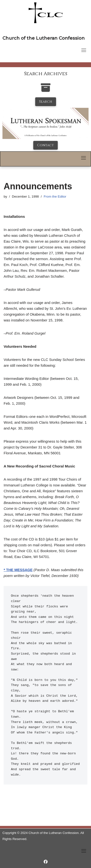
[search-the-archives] (46, 90)
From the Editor (55, 196)
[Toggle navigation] (84, 50)
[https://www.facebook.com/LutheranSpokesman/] (46, 862)
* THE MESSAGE (18, 570)
